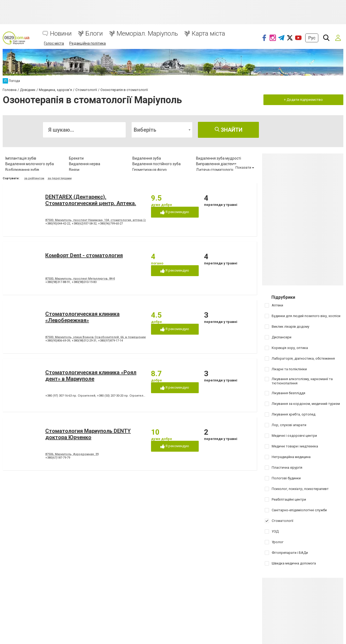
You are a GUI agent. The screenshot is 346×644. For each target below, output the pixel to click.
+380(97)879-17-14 (110, 341)
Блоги (94, 34)
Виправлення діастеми (216, 164)
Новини (61, 34)
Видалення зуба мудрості (219, 158)
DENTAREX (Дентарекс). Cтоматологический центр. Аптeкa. (91, 200)
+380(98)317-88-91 (58, 282)
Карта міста (208, 34)
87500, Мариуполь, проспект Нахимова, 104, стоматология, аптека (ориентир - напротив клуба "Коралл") (122, 220)
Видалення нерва (85, 164)
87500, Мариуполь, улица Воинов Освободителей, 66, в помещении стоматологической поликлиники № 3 (124, 337)
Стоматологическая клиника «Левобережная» (82, 317)
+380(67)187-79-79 (58, 458)
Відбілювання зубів (22, 170)
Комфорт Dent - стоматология (84, 255)
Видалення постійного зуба (156, 164)
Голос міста (54, 43)
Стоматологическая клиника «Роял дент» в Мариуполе (91, 376)
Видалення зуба (147, 158)
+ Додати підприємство (303, 100)
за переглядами (60, 178)
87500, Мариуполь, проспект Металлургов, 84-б (80, 279)
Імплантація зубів (21, 158)
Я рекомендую (175, 212)
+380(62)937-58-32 (84, 224)
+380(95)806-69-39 (58, 341)
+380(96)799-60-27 (110, 224)
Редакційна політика (87, 43)
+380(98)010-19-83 (84, 282)
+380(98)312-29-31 (84, 341)
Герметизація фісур (150, 170)
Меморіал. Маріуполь (147, 34)
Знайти (229, 130)
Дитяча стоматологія (215, 170)
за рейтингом (34, 178)
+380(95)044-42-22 (58, 224)
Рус (312, 38)
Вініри (74, 170)
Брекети (76, 158)
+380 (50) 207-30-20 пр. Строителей (122, 396)
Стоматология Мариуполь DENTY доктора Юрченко (88, 434)
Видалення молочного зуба (30, 164)
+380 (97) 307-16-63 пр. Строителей (70, 396)
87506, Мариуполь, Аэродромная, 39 (72, 454)
